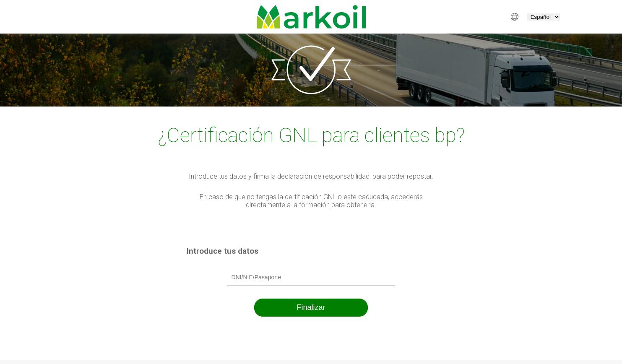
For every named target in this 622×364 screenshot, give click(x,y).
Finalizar (311, 307)
